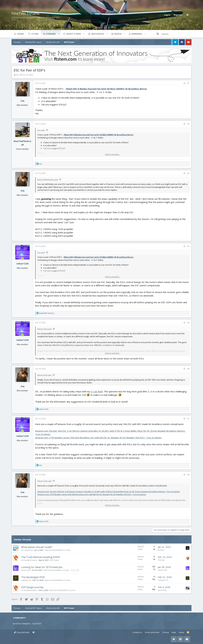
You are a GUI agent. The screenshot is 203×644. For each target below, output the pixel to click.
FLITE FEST (37, 624)
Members (137, 34)
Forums (51, 34)
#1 (188, 83)
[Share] (184, 83)
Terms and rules (152, 632)
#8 (188, 475)
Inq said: (41, 130)
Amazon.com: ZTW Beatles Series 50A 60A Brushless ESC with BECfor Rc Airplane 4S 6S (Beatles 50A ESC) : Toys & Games (98, 438)
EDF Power (55, 560)
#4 (188, 246)
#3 (188, 173)
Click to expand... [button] (113, 154)
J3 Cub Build (97, 391)
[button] (59, 34)
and (47, 313)
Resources (98, 34)
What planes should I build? (37, 547)
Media (118, 34)
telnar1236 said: (45, 329)
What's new (74, 34)
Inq (17, 75)
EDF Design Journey (32, 587)
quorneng (162, 590)
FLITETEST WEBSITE (22, 624)
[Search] (176, 34)
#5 (188, 323)
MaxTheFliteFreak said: (48, 179)
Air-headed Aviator (29, 560)
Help (174, 632)
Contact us (137, 632)
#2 (188, 124)
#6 (188, 369)
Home (20, 34)
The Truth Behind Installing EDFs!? (41, 557)
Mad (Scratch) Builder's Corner (58, 550)
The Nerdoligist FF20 (33, 577)
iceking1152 (26, 580)
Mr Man (161, 550)
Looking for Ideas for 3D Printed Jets (42, 567)
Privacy (166, 632)
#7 (188, 419)
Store (35, 34)
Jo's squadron (27, 550)
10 (78, 570)
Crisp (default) (22, 632)
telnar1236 (22, 264)
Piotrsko (161, 560)
